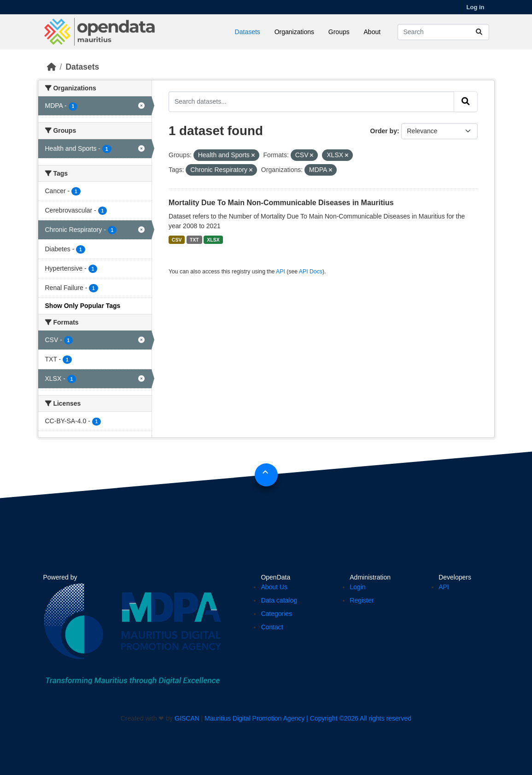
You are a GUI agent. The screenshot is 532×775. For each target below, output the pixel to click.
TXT (194, 240)
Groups (339, 32)
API (281, 272)
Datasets (248, 32)
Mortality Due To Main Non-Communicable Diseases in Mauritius (281, 203)
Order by (384, 131)
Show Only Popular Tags (83, 306)
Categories (276, 614)
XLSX (213, 240)
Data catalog (279, 600)
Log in (476, 7)
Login (357, 587)
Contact (272, 627)
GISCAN (187, 718)
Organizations (294, 32)
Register (362, 600)
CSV (177, 240)
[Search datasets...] (443, 32)
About (372, 32)
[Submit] (479, 32)
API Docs (311, 272)
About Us (274, 587)
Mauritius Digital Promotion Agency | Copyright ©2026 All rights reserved (308, 718)
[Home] (52, 67)
